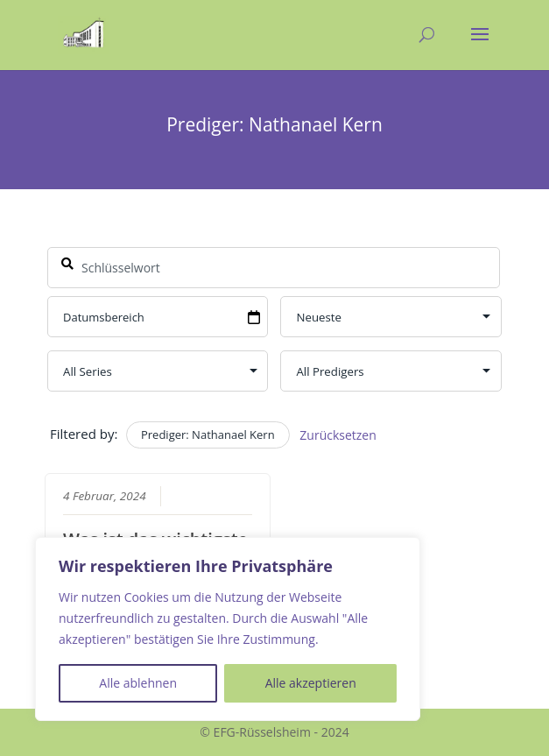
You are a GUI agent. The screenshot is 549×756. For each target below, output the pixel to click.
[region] (228, 629)
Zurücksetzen (338, 435)
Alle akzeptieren (311, 683)
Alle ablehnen (138, 683)
